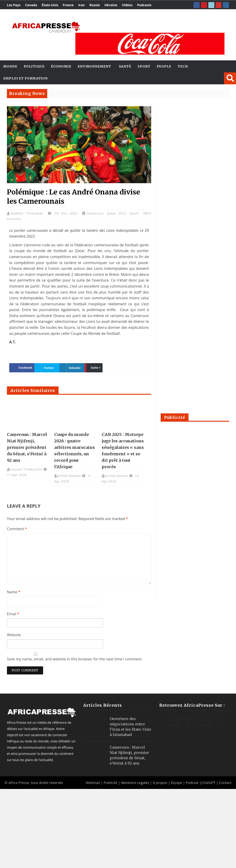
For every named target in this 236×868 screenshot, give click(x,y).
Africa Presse (19, 783)
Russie (95, 5)
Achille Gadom (69, 476)
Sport (144, 66)
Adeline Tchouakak (28, 213)
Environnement (94, 66)
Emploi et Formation (25, 78)
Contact (225, 783)
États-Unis (50, 5)
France (68, 5)
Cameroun (95, 213)
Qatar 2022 (117, 213)
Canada (31, 5)
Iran (81, 5)
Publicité (111, 783)
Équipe (177, 783)
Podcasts (144, 5)
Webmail (93, 783)
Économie (61, 66)
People (164, 66)
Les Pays (14, 5)
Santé (125, 66)
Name (14, 592)
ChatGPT (208, 783)
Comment (17, 529)
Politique (34, 66)
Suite (93, 368)
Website (14, 635)
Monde (10, 66)
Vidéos (127, 5)
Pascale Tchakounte (26, 469)
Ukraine (111, 5)
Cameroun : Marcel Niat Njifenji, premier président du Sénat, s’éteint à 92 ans (27, 447)
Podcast (192, 783)
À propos (160, 783)
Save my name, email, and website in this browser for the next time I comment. (75, 659)
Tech (183, 66)
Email (13, 614)
